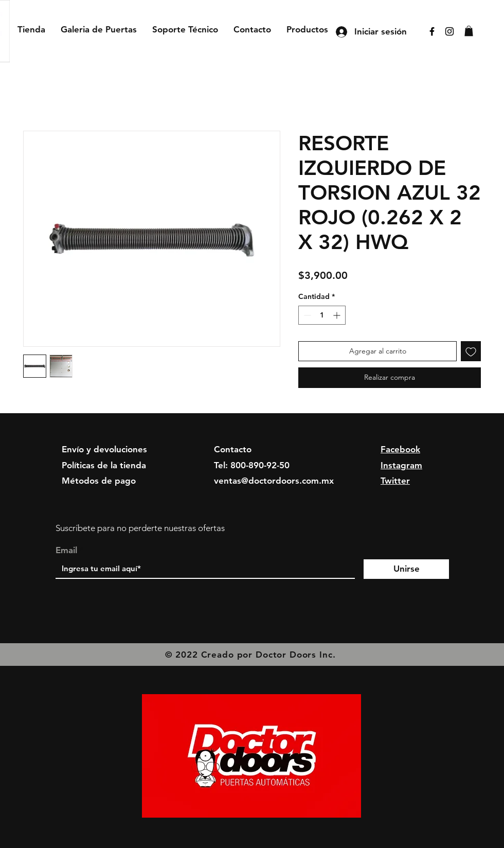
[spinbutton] (322, 315)
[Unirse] (406, 569)
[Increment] (338, 315)
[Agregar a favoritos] (471, 351)
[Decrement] (306, 315)
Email (66, 550)
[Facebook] (432, 31)
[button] (469, 31)
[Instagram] (449, 31)
